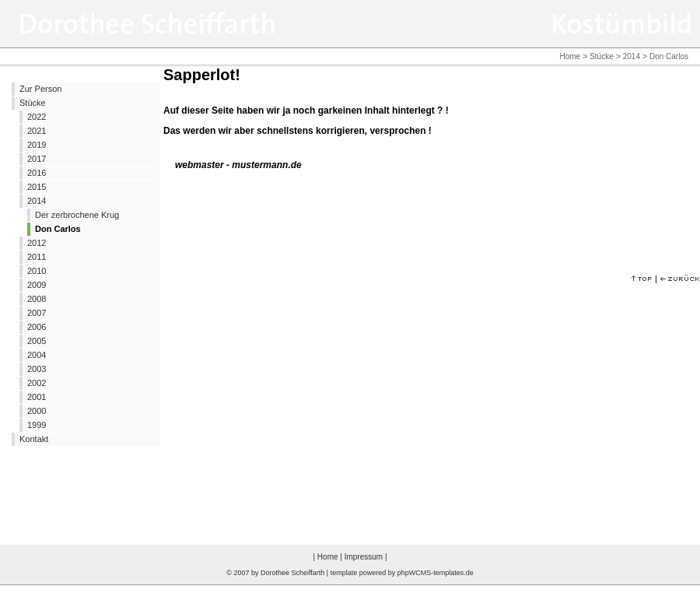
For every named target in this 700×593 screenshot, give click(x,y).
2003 (37, 369)
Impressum (364, 557)
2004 (37, 355)
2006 (37, 327)
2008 (37, 299)
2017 (37, 159)
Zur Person (40, 89)
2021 (37, 131)
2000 (37, 411)
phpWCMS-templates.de (436, 573)
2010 (37, 271)
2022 (37, 117)
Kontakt (34, 439)
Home (570, 56)
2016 (37, 173)
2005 (37, 341)
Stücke (602, 56)
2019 (37, 145)
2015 (37, 187)
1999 (37, 425)
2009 (37, 285)
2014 (632, 56)
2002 (37, 383)
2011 (37, 257)
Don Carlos (58, 229)
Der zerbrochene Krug (77, 215)
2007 (37, 313)
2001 (37, 397)
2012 (37, 243)
